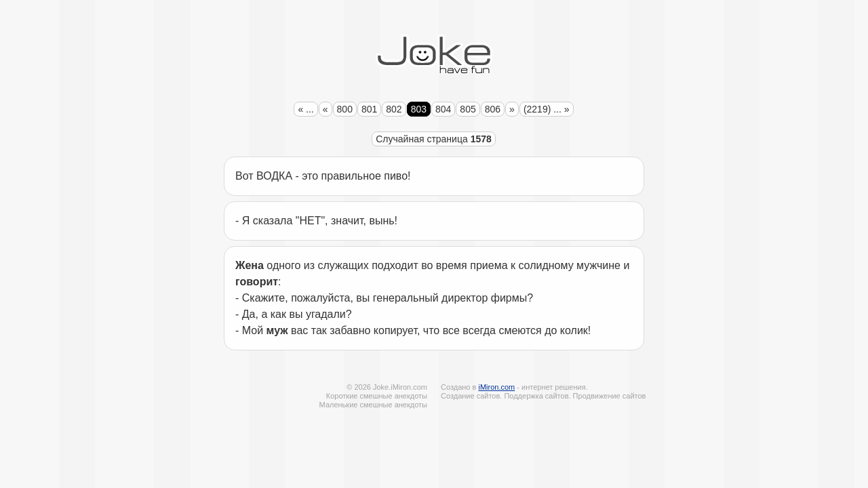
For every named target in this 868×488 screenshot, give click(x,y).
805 (468, 109)
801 (369, 109)
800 (345, 109)
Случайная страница (434, 139)
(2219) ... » (547, 109)
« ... (305, 109)
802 (394, 109)
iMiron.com (496, 387)
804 (443, 109)
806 (493, 109)
